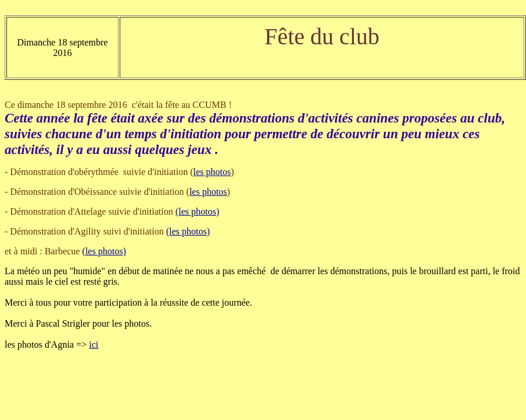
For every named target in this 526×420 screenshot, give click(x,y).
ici (93, 344)
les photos (212, 172)
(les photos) (197, 211)
